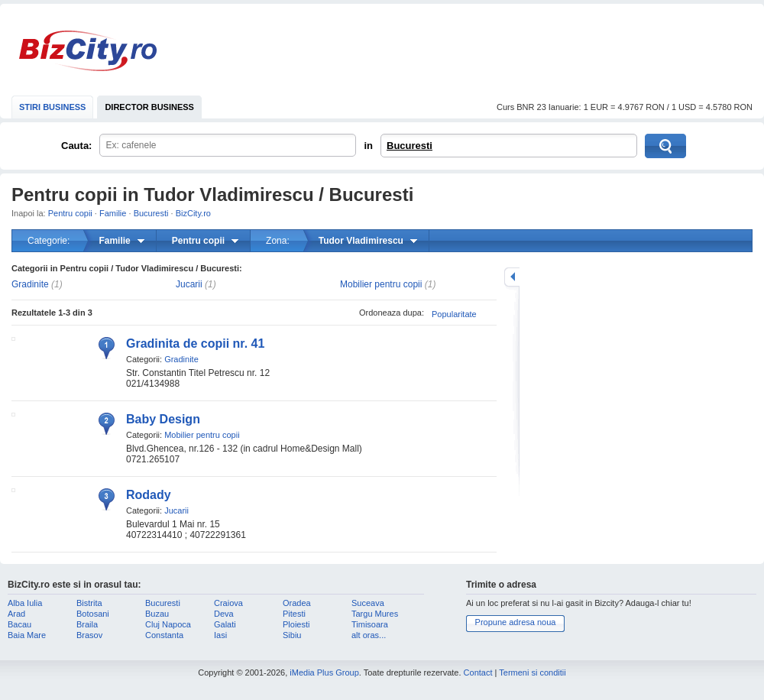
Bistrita (89, 603)
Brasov (89, 635)
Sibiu (292, 635)
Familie (113, 213)
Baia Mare (27, 635)
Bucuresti (410, 146)
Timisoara (370, 624)
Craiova (228, 603)
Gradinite (30, 284)
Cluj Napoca (168, 624)
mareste (512, 277)
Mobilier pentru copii (381, 284)
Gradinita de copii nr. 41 (195, 344)
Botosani (93, 614)
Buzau (157, 614)
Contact (478, 672)
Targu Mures (375, 614)
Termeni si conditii (532, 672)
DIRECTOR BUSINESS (149, 107)
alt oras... (369, 635)
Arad (16, 614)
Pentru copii (70, 213)
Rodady (149, 495)
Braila (87, 624)
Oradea (297, 603)
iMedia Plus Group (324, 672)
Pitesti (294, 614)
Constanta (164, 635)
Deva (224, 614)
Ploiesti (296, 624)
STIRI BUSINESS (52, 107)
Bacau (19, 624)
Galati (225, 624)
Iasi (220, 635)
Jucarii (189, 284)
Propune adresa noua (516, 622)
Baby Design (163, 419)
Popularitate (454, 314)
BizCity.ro (88, 51)
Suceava (368, 603)
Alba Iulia (25, 603)
